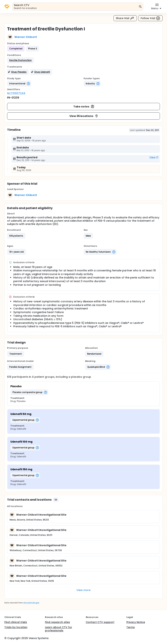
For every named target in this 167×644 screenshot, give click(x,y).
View (154, 157)
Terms (131, 627)
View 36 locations (84, 116)
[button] (20, 60)
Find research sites (57, 622)
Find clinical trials (16, 622)
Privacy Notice (136, 622)
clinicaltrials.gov (31, 603)
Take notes (84, 107)
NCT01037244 (16, 93)
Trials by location (16, 627)
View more (83, 590)
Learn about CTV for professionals (58, 629)
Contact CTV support (100, 622)
